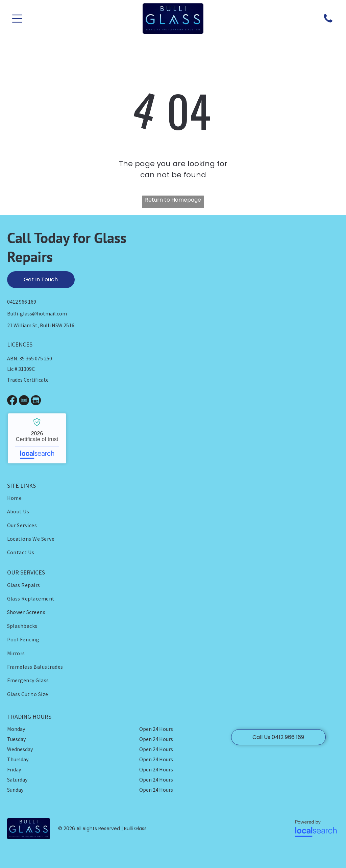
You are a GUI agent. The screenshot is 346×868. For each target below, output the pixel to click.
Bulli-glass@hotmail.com (37, 313)
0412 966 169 (22, 302)
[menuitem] (90, 498)
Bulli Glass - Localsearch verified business (37, 438)
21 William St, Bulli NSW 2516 (41, 325)
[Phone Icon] (328, 22)
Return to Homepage (173, 200)
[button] (17, 19)
